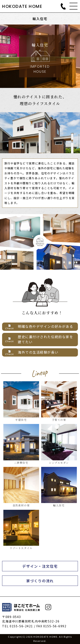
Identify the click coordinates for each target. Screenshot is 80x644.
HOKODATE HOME (22, 6)
